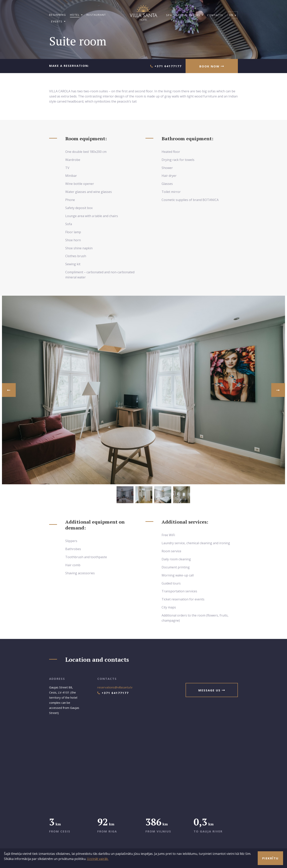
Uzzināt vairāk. (98, 859)
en (233, 15)
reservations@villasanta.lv (115, 687)
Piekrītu (270, 858)
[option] (143, 390)
